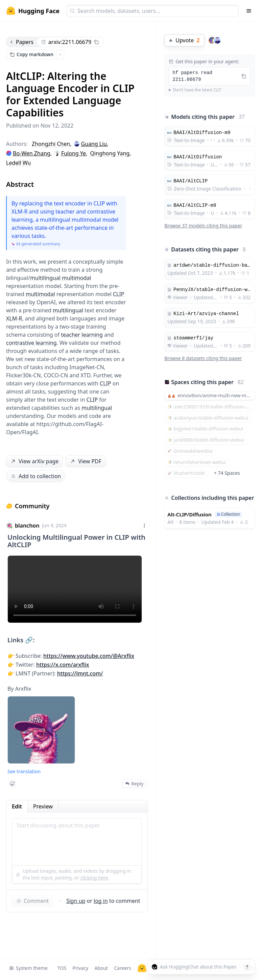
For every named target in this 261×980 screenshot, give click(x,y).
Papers (21, 42)
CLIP (119, 294)
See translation (24, 771)
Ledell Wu (18, 163)
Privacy (80, 968)
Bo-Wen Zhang (32, 153)
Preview (43, 806)
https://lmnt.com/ (80, 673)
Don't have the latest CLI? (197, 90)
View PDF (85, 461)
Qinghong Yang (110, 153)
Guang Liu (94, 144)
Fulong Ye (74, 153)
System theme (28, 968)
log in (101, 901)
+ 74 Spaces (227, 473)
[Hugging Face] (142, 968)
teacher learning (82, 335)
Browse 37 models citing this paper (203, 226)
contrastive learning (31, 343)
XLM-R (14, 318)
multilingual (45, 278)
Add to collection (36, 476)
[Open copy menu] (60, 54)
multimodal (76, 278)
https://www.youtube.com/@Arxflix (89, 656)
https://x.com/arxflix (63, 665)
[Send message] (247, 967)
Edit (17, 806)
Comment (32, 901)
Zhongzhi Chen (51, 144)
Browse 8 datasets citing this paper (203, 358)
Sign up (76, 901)
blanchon (27, 526)
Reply (134, 784)
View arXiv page (34, 461)
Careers (122, 968)
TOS (62, 968)
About (101, 968)
